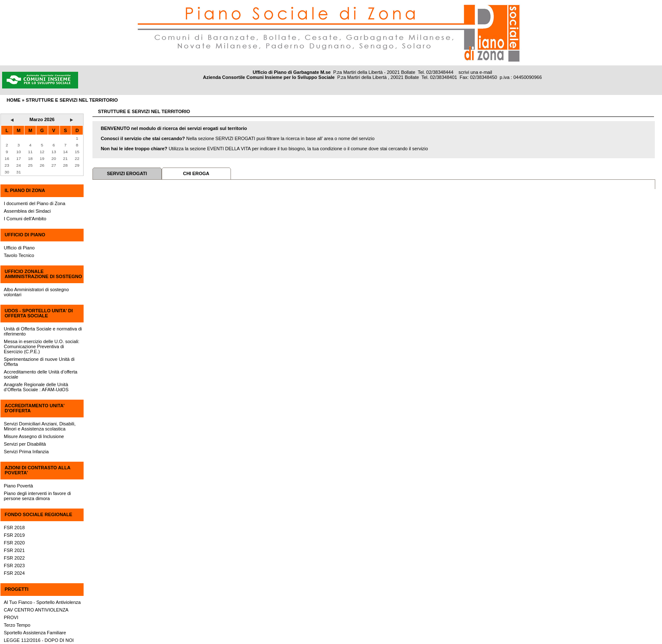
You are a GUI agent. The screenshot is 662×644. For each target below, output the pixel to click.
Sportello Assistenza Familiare (35, 633)
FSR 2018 (14, 528)
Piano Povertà (18, 486)
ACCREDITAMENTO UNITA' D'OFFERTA (35, 408)
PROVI (11, 617)
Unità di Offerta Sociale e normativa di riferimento (43, 331)
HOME (14, 100)
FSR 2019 (14, 535)
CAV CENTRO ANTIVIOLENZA (36, 610)
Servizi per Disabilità (25, 444)
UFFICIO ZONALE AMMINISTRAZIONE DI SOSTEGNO (43, 274)
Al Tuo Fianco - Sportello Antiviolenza (42, 602)
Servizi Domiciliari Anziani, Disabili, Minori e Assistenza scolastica (40, 426)
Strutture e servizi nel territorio (72, 100)
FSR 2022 (14, 558)
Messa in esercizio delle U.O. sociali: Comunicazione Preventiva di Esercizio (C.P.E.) (42, 346)
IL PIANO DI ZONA (25, 190)
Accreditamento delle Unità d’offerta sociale (41, 374)
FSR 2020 (14, 543)
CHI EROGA (196, 173)
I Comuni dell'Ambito (25, 219)
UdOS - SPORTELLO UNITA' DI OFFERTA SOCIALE (39, 313)
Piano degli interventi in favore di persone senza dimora (37, 496)
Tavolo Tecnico (19, 255)
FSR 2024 (14, 573)
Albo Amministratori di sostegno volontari (36, 292)
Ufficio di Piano (19, 248)
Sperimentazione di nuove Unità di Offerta (39, 362)
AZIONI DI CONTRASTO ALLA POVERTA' (37, 470)
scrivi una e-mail (475, 72)
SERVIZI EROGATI (127, 173)
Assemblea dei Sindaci (27, 211)
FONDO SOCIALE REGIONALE (38, 514)
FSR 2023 (14, 566)
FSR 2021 (14, 550)
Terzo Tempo (17, 625)
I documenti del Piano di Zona (35, 203)
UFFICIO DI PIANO (25, 235)
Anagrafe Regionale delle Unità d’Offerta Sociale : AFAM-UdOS (36, 387)
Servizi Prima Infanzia (26, 452)
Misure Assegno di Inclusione (34, 436)
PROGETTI (16, 589)
